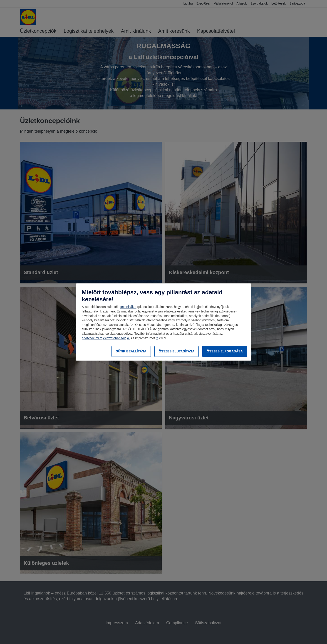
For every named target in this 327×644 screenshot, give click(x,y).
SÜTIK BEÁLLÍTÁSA (131, 351)
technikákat (128, 307)
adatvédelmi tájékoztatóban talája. (106, 338)
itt (157, 338)
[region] (163, 322)
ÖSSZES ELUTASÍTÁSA (177, 351)
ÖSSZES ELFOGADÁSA (225, 351)
